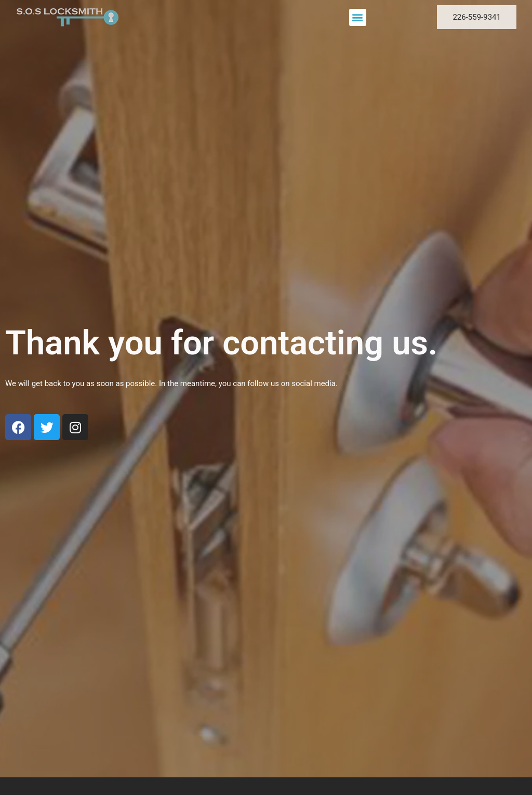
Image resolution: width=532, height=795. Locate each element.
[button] (358, 17)
